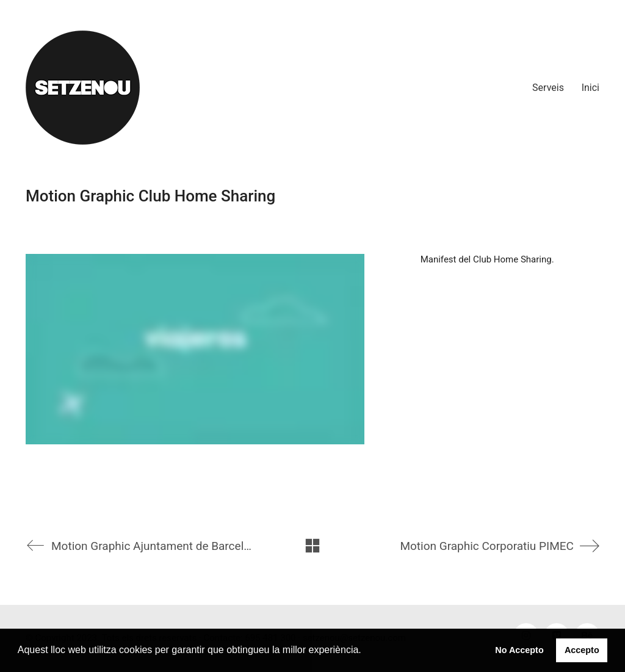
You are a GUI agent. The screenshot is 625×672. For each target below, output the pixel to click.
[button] (366, 651)
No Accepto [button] (519, 650)
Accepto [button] (582, 650)
